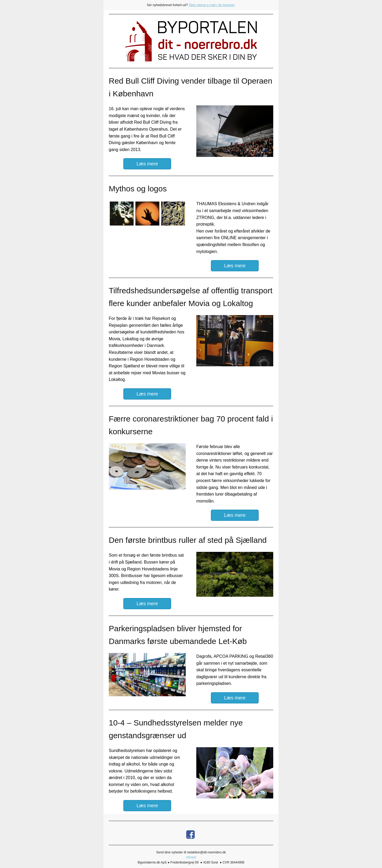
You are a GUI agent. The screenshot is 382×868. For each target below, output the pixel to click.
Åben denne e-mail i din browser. (212, 5)
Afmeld (191, 857)
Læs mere (147, 164)
